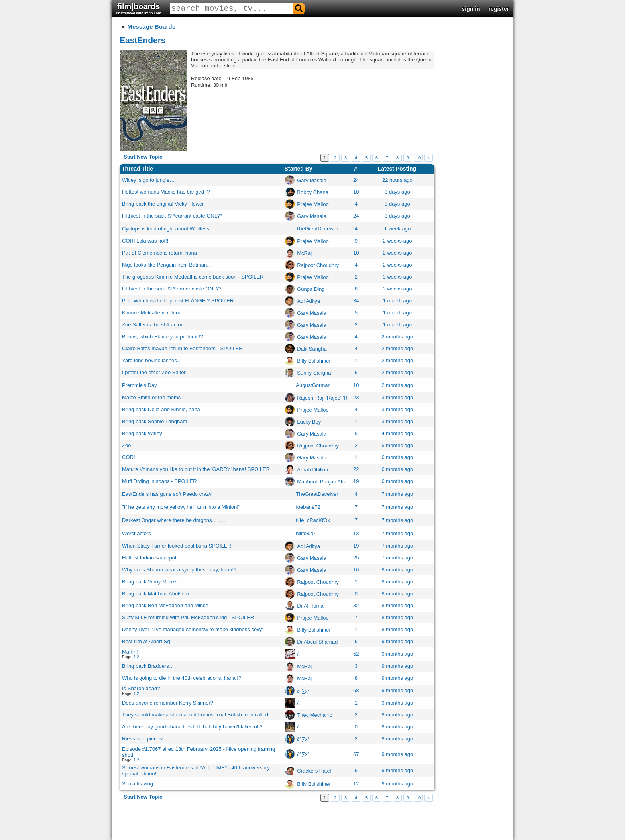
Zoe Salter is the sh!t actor (152, 325)
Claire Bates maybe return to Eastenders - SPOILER (182, 348)
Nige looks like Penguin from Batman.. (166, 265)
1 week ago (398, 229)
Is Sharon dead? (141, 688)
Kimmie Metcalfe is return (151, 313)
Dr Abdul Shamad (317, 641)
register (499, 9)
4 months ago (397, 433)
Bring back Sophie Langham (154, 421)
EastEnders (143, 40)
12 (356, 784)
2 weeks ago (397, 241)
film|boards (139, 9)
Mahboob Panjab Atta (322, 481)
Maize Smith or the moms (151, 397)
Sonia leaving (138, 784)
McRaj (304, 253)
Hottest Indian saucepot (149, 558)
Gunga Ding (311, 289)
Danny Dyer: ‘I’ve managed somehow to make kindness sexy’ (193, 629)
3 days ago (397, 192)
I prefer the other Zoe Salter (154, 372)
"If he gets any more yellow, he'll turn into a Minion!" (181, 507)
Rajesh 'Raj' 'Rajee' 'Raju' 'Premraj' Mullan (345, 397)
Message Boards (151, 26)
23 (356, 397)
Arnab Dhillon (312, 469)
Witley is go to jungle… (148, 180)
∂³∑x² (303, 690)
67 (356, 754)
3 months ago (397, 397)
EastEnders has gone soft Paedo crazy (167, 494)
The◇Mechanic (314, 715)
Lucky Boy (309, 421)
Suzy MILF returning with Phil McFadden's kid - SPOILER (188, 617)
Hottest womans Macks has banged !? (166, 192)
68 (356, 690)
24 (356, 180)
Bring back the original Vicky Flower (163, 204)
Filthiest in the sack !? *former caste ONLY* (172, 289)
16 (356, 570)
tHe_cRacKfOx (313, 520)
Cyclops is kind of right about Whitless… (168, 229)
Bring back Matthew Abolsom (155, 594)
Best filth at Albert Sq (146, 641)
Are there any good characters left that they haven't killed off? (192, 727)
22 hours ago (397, 180)
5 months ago (397, 445)
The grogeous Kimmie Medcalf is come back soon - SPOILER (193, 277)
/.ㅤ (298, 654)
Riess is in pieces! (143, 739)
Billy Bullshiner (314, 360)
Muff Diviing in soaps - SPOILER (159, 481)
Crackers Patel (314, 770)
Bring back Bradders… (148, 666)
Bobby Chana (313, 192)
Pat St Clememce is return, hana (159, 253)
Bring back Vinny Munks (150, 582)
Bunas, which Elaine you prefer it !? (163, 337)
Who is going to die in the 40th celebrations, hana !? (182, 678)
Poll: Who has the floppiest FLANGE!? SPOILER (178, 301)
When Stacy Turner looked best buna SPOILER (177, 546)
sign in (471, 9)
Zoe (126, 445)
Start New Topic (143, 157)
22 (356, 469)
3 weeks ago (397, 277)
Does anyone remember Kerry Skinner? (168, 703)
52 (356, 654)
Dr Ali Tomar (311, 605)
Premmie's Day (140, 385)
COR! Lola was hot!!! (146, 241)
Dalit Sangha (312, 348)
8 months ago (397, 570)
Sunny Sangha (314, 372)
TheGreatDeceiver (317, 229)
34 (356, 301)
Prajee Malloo (313, 204)
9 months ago (397, 641)
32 (356, 605)
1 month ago (397, 301)
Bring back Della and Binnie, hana (161, 409)
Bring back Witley (142, 433)
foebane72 (308, 507)
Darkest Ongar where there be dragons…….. (174, 520)
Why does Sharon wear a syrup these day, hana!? (179, 570)
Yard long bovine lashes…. (153, 360)
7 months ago (397, 494)
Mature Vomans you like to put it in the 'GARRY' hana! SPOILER (196, 469)
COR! (129, 457)
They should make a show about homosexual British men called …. (199, 715)
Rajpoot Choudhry (318, 265)
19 (356, 481)
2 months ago (397, 337)
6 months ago (397, 457)
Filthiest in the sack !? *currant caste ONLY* (172, 216)
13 (356, 533)
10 (418, 158)
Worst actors (137, 533)
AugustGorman (313, 385)
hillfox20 (305, 533)
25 (356, 558)
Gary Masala (312, 180)
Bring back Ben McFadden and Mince (165, 605)
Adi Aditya (309, 301)
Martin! (130, 652)
